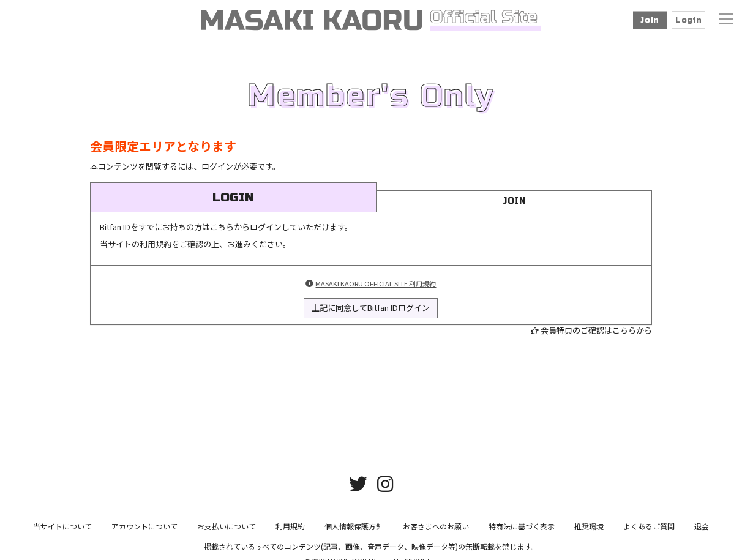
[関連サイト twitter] (358, 488)
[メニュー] (726, 20)
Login (688, 20)
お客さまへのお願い (436, 531)
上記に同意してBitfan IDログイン (371, 308)
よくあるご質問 (649, 531)
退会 (702, 531)
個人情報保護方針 (354, 531)
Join (650, 20)
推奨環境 (589, 531)
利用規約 (290, 531)
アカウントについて (144, 531)
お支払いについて (227, 531)
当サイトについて (62, 531)
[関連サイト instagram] (385, 488)
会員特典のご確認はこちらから (596, 330)
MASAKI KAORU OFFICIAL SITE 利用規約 (376, 283)
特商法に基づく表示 (522, 531)
